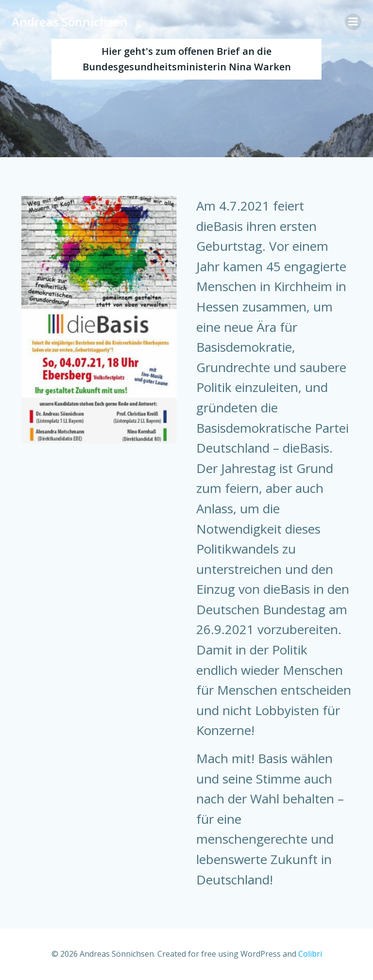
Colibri (310, 954)
